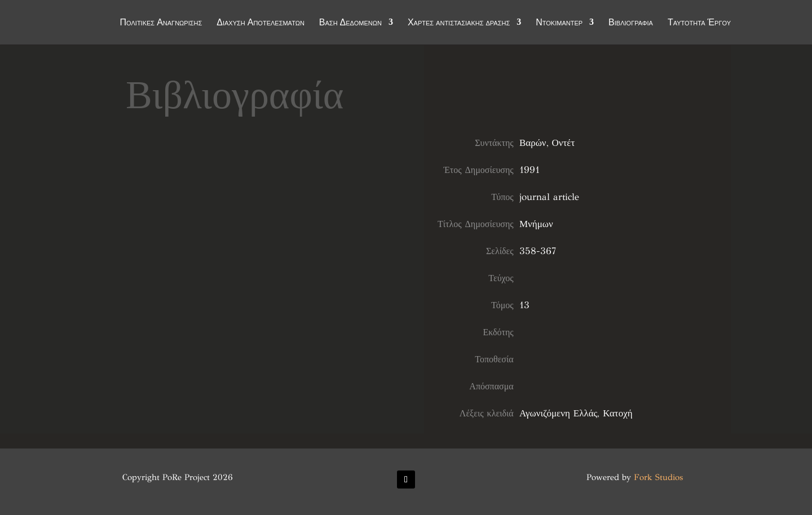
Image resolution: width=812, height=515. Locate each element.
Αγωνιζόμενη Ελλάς (558, 413)
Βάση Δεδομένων (350, 24)
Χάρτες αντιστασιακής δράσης (459, 24)
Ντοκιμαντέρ (559, 24)
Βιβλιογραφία (631, 24)
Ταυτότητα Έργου (699, 24)
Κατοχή (617, 413)
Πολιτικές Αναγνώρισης (161, 24)
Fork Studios (658, 477)
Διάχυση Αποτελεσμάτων (261, 24)
